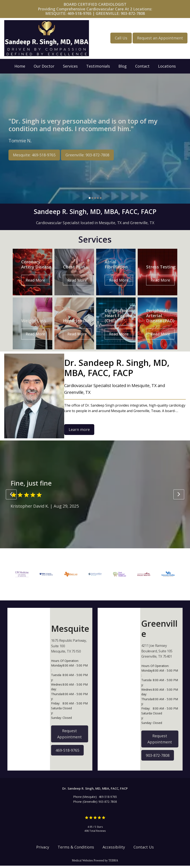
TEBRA (113, 863)
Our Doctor (44, 66)
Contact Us (144, 849)
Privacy (43, 849)
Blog (123, 66)
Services (70, 66)
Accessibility (114, 849)
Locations (167, 66)
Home (20, 66)
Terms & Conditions (76, 849)
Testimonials (98, 66)
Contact (142, 66)
